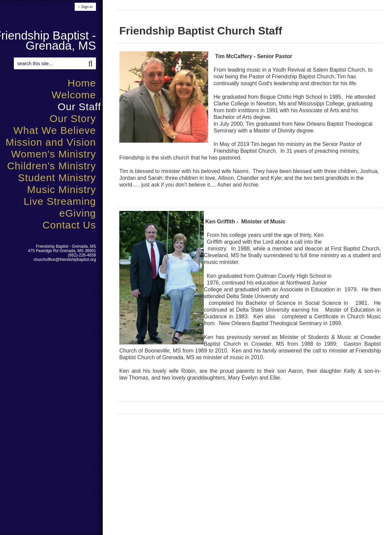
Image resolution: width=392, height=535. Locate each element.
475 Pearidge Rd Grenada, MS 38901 (62, 251)
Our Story (73, 118)
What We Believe (55, 130)
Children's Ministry (52, 166)
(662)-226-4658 (82, 255)
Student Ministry (57, 178)
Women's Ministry (54, 154)
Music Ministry (62, 189)
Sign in (87, 7)
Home (82, 83)
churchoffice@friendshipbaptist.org (65, 260)
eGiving (78, 213)
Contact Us (69, 225)
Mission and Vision (51, 142)
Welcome (74, 95)
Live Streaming (60, 201)
